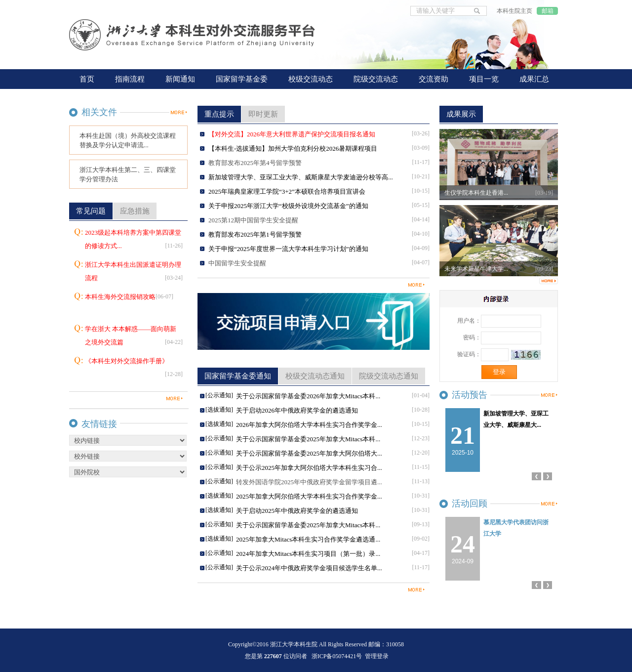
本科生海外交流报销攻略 (129, 297)
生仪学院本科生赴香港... (476, 193)
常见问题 (91, 211)
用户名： (469, 321)
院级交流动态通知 (389, 376)
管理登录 (377, 656)
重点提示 (219, 114)
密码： (472, 337)
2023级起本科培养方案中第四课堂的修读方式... (134, 241)
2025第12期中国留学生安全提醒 (253, 220)
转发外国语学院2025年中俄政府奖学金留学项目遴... (309, 482)
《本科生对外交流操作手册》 (134, 369)
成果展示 (461, 114)
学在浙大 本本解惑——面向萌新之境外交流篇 (134, 337)
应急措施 (135, 211)
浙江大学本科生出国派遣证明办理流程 (134, 273)
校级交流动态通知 (315, 376)
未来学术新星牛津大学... (476, 269)
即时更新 (263, 114)
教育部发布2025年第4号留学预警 (255, 163)
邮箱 (548, 11)
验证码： (469, 354)
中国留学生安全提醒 (237, 263)
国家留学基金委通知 (238, 376)
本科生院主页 (514, 11)
